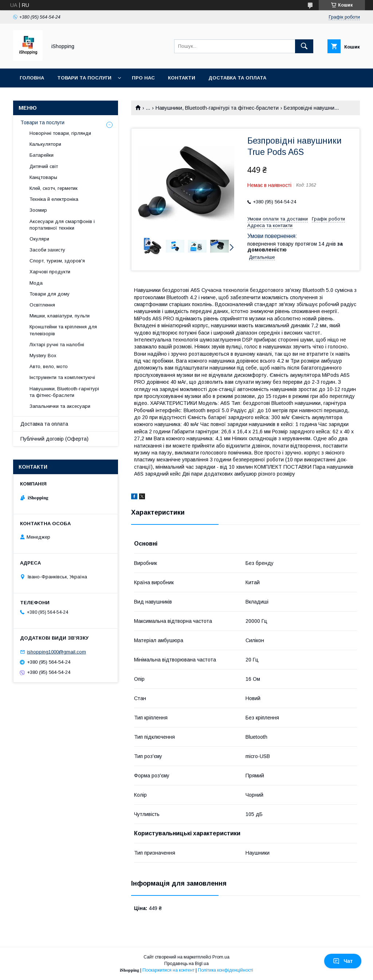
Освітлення (42, 305)
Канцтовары (43, 177)
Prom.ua (221, 957)
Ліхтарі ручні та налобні (57, 345)
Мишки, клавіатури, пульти (60, 316)
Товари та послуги (84, 78)
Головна (32, 78)
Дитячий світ (44, 166)
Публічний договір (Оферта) (54, 439)
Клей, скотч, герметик (54, 188)
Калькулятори (45, 144)
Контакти (182, 78)
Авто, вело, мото (49, 366)
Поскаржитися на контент (168, 970)
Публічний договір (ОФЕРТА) (60, 97)
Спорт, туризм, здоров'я (57, 261)
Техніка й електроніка (54, 199)
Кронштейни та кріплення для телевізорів (63, 330)
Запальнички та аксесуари (60, 406)
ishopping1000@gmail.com (56, 652)
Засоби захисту (47, 250)
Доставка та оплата (237, 78)
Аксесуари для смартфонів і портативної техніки (62, 225)
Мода (36, 283)
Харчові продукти (50, 272)
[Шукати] (304, 46)
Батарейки (42, 155)
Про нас (143, 78)
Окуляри (39, 239)
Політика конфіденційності (225, 970)
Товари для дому (50, 294)
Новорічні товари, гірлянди (60, 133)
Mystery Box (43, 356)
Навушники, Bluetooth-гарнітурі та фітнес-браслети (217, 108)
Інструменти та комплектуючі (62, 377)
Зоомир (38, 210)
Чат (343, 961)
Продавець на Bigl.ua (186, 964)
